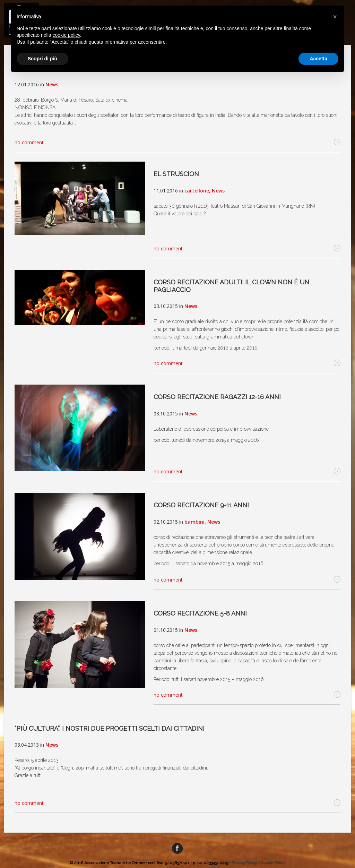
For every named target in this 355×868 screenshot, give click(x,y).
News (52, 84)
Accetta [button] (318, 59)
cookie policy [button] (66, 35)
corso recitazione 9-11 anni (201, 505)
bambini (194, 522)
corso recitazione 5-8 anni (200, 613)
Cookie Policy (273, 863)
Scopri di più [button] (42, 59)
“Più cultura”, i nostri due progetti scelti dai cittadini (110, 728)
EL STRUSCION (176, 174)
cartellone (197, 191)
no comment (29, 142)
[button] (335, 17)
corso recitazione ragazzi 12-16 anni (217, 397)
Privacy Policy (244, 863)
